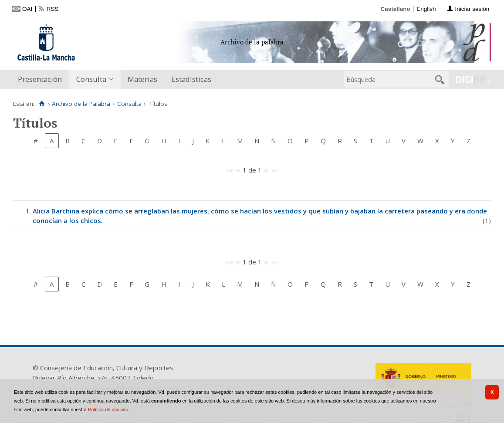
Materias (142, 79)
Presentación (40, 79)
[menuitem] (42, 80)
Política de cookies (108, 409)
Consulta (91, 79)
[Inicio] (42, 104)
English (426, 9)
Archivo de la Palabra (81, 104)
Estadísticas (191, 79)
